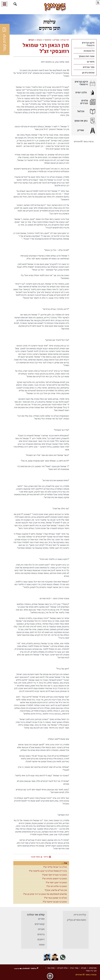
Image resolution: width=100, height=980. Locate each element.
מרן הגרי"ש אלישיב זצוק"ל (56, 890)
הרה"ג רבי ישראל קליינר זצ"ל (55, 867)
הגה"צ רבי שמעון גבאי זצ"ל (55, 898)
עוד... (64, 863)
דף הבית (65, 40)
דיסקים (41, 939)
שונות (42, 945)
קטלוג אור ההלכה (36, 915)
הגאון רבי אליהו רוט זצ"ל (57, 886)
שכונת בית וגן (88, 73)
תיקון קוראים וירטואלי (88, 44)
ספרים (41, 919)
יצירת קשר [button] (5, 39)
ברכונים (41, 934)
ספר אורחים (89, 67)
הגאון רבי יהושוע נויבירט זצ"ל (55, 879)
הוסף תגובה (35, 857)
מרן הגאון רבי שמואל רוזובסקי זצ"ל (46, 48)
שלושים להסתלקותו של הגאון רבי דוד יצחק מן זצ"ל (45, 894)
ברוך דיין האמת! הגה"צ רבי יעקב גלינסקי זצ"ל (48, 871)
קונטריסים (40, 924)
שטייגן (56, 40)
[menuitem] (84, 44)
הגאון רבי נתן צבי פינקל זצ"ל (55, 902)
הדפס (46, 857)
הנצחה (39, 40)
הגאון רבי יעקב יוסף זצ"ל (56, 883)
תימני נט (91, 62)
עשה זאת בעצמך (87, 56)
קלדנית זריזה (80, 915)
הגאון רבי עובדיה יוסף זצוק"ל (55, 875)
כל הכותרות (89, 51)
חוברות (41, 929)
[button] (15, 4)
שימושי (48, 40)
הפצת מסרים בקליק (77, 920)
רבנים (31, 40)
